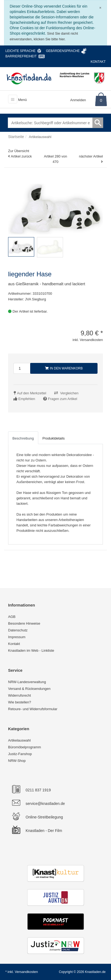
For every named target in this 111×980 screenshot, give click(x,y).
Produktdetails (54, 438)
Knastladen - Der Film (44, 831)
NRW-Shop (17, 761)
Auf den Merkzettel (32, 393)
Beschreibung (23, 438)
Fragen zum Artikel (63, 399)
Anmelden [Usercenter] (78, 100)
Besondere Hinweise (24, 623)
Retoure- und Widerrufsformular (33, 709)
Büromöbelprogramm (25, 747)
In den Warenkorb (64, 368)
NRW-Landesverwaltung (27, 682)
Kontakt (98, 62)
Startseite (16, 137)
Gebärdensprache (63, 51)
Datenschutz (18, 630)
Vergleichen (69, 393)
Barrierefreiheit (21, 56)
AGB (12, 617)
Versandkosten (26, 972)
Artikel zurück (21, 156)
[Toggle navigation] (13, 99)
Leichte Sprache (20, 51)
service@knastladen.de (45, 804)
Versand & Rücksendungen (29, 689)
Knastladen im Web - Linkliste (31, 650)
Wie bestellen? (20, 702)
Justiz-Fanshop (20, 754)
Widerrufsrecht (20, 695)
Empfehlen (27, 399)
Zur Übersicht (19, 151)
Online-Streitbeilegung (44, 817)
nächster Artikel (91, 156)
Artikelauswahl (19, 740)
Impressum (17, 637)
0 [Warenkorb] (101, 100)
